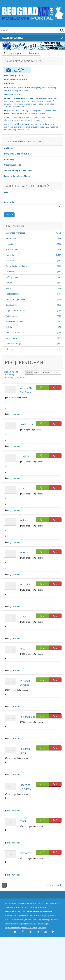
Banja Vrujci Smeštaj (30, 928)
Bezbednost (11, 238)
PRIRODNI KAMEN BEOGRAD (17, 88)
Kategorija (9, 202)
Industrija (10, 255)
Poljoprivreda (11, 316)
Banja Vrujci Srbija (25, 924)
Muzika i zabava (12, 294)
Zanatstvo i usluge (13, 344)
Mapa (46, 372)
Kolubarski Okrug (35, 915)
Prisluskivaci (10, 113)
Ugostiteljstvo (15, 53)
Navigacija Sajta (32, 38)
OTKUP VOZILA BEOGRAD (16, 80)
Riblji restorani (33, 53)
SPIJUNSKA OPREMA (13, 111)
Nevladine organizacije (15, 299)
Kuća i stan (10, 272)
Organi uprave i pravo (15, 310)
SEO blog (28, 920)
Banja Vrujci (25, 915)
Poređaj (55, 372)
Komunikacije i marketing (17, 266)
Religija (9, 327)
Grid (37, 372)
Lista (29, 372)
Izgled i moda (11, 261)
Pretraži (9, 215)
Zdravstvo (10, 349)
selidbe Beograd (22, 124)
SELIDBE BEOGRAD (13, 94)
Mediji (8, 288)
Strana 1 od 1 (55, 885)
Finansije (9, 244)
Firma (7, 193)
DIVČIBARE (9, 84)
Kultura (9, 283)
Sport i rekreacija (13, 333)
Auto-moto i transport (15, 233)
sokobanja (9, 915)
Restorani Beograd (43, 924)
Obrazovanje (11, 305)
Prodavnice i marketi (15, 322)
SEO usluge (17, 915)
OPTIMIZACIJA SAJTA (14, 75)
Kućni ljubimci (12, 277)
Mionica (34, 920)
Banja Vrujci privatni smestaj (15, 920)
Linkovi (34, 924)
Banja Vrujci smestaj (49, 915)
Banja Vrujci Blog (43, 920)
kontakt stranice (33, 120)
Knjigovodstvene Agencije (14, 928)
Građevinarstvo (12, 249)
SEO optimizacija (46, 911)
